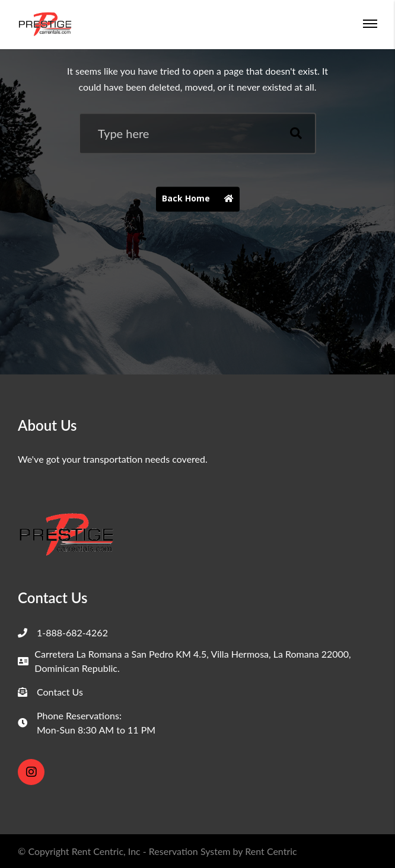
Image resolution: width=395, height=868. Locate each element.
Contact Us (60, 692)
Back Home (201, 200)
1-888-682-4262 (72, 632)
